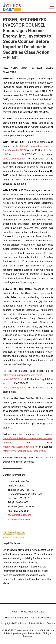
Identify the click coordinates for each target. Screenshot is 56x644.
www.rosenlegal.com (19, 519)
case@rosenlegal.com (15, 159)
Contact (51, 623)
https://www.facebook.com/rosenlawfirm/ (25, 451)
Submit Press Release (16, 618)
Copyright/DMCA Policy (14, 623)
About (15, 612)
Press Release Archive (33, 612)
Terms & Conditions (41, 618)
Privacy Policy (36, 623)
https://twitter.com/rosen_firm (19, 447)
